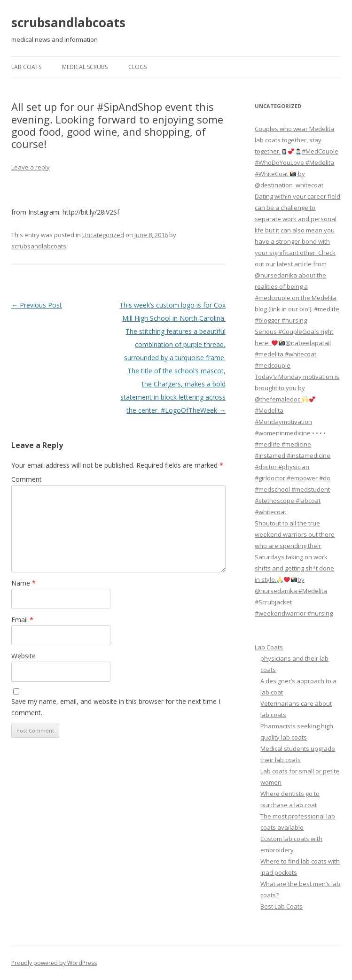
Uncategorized (103, 235)
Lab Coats (26, 67)
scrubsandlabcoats (68, 23)
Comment (27, 479)
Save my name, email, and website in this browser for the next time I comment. (116, 707)
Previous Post (37, 305)
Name (23, 583)
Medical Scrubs (85, 67)
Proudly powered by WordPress (54, 963)
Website (23, 656)
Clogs (137, 67)
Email (22, 620)
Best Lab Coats (282, 906)
